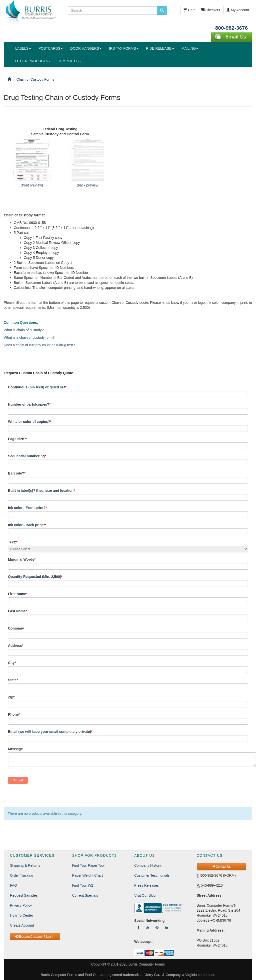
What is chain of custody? (24, 330)
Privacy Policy (21, 905)
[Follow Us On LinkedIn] (166, 927)
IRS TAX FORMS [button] (124, 48)
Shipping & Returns (25, 865)
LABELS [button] (23, 48)
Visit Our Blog (145, 895)
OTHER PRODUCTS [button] (33, 61)
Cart (189, 10)
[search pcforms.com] (162, 10)
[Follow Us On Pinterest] (157, 927)
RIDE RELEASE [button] (160, 48)
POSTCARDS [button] (51, 48)
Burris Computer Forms (147, 964)
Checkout (211, 10)
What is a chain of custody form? (29, 337)
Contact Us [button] (221, 867)
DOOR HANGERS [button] (86, 48)
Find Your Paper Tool (88, 865)
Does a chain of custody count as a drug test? (39, 345)
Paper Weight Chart (88, 875)
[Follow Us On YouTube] (147, 927)
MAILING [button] (190, 48)
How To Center (21, 915)
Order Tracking (22, 875)
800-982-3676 (232, 28)
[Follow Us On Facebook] (138, 927)
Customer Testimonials (152, 875)
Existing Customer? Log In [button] (35, 937)
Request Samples (24, 895)
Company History (148, 865)
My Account (238, 10)
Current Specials (85, 895)
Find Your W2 (83, 885)
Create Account (22, 925)
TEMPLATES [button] (69, 61)
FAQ (13, 885)
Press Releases (146, 885)
